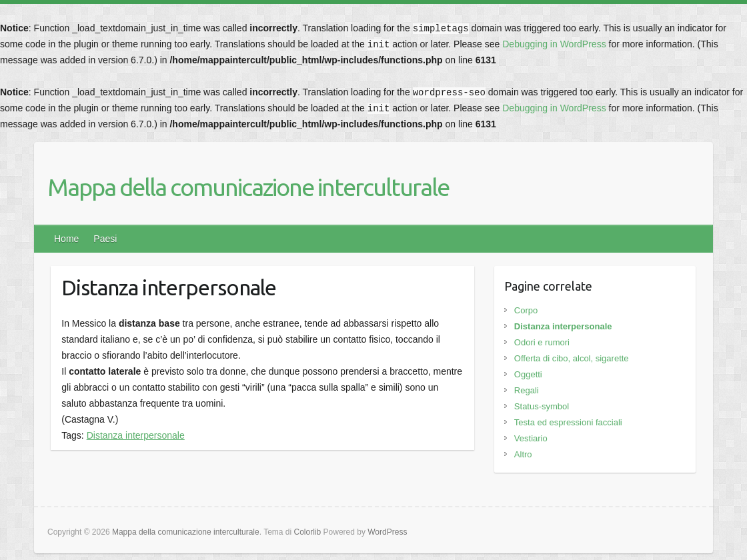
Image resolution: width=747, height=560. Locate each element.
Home (66, 239)
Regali (527, 390)
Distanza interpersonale (136, 435)
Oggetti (528, 374)
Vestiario (531, 438)
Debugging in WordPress (554, 44)
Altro (523, 454)
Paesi (105, 239)
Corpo (526, 310)
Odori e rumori (542, 342)
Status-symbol (542, 406)
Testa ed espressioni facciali (568, 422)
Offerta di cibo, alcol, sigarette (572, 358)
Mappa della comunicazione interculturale (248, 187)
